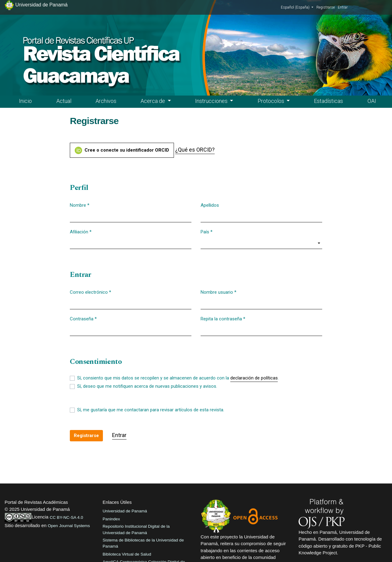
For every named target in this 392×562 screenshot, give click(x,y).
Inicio (25, 101)
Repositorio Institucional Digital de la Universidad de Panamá (136, 529)
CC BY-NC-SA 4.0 (66, 517)
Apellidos (210, 205)
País (207, 232)
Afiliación (81, 232)
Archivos (106, 101)
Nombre (80, 205)
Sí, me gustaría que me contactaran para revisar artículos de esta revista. (151, 410)
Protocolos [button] (271, 101)
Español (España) (297, 7)
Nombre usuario (219, 292)
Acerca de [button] (153, 101)
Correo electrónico (90, 292)
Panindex (111, 519)
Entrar (343, 7)
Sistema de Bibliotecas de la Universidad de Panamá (143, 543)
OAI (372, 101)
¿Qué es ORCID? (195, 150)
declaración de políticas (254, 378)
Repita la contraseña (223, 319)
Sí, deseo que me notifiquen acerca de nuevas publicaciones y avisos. (147, 386)
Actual (64, 101)
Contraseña (83, 319)
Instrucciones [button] (212, 101)
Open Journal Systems (69, 526)
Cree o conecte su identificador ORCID (122, 150)
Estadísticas (328, 101)
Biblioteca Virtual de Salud (127, 554)
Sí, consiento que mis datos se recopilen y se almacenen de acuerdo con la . (178, 378)
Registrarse (326, 7)
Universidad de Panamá (125, 511)
